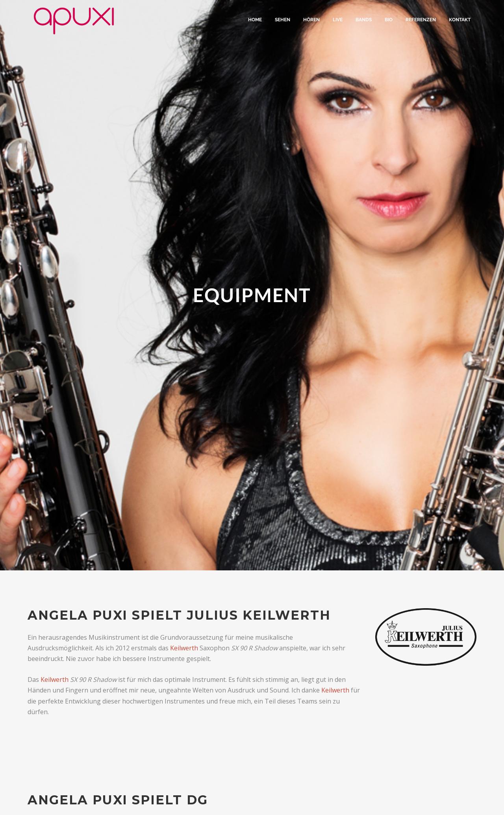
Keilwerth (184, 648)
